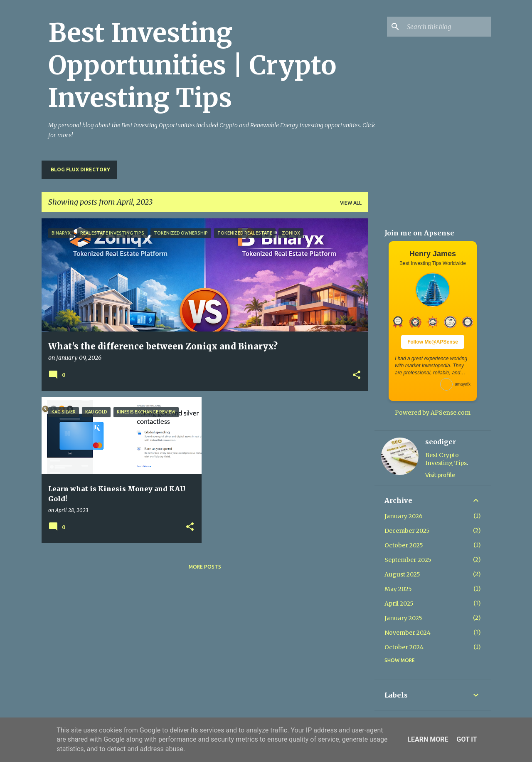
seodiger (441, 442)
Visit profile (440, 475)
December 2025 (407, 531)
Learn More (428, 739)
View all (351, 203)
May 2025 (398, 589)
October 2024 (404, 647)
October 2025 (404, 545)
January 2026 (404, 516)
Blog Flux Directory (80, 169)
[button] (357, 375)
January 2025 (403, 618)
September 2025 (408, 560)
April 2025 (399, 604)
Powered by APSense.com (433, 413)
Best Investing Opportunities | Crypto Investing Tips (192, 65)
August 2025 (402, 574)
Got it (467, 739)
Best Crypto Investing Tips (446, 459)
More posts (205, 567)
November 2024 (408, 633)
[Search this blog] (447, 27)
